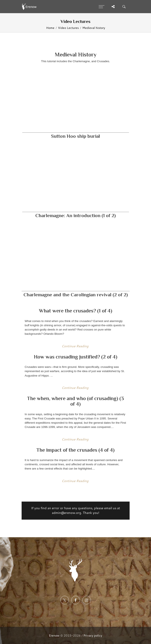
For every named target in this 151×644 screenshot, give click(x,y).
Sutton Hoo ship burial (75, 136)
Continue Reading (75, 346)
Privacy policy (93, 635)
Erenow (54, 635)
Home (50, 28)
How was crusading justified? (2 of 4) (76, 357)
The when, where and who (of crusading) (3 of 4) (75, 401)
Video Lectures (68, 28)
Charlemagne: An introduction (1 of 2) (75, 216)
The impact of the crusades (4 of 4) (75, 450)
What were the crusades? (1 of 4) (76, 311)
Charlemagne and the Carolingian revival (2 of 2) (76, 295)
